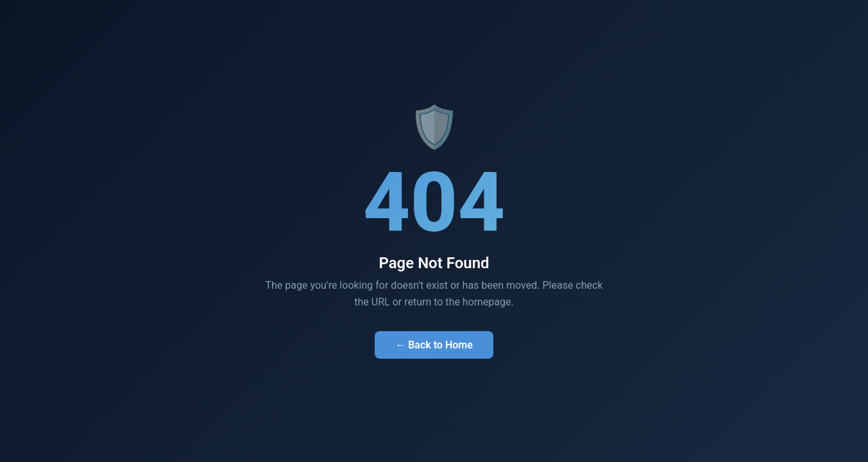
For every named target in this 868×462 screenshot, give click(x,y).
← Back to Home (434, 345)
